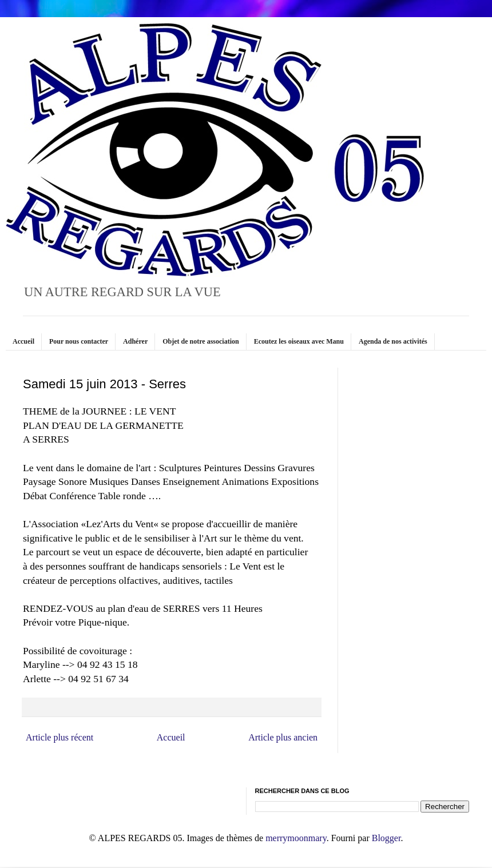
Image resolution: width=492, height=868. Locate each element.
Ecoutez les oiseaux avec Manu (299, 341)
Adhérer (135, 341)
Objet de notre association (201, 341)
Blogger (386, 838)
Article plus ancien (283, 737)
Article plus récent (59, 737)
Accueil (23, 341)
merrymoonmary (296, 838)
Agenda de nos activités (393, 341)
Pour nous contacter (79, 341)
